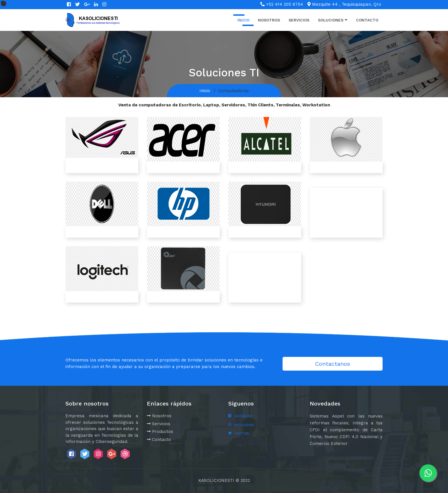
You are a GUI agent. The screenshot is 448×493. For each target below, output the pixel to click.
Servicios (299, 20)
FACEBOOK (243, 416)
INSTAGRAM (244, 425)
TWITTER (242, 434)
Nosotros (269, 20)
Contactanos (333, 364)
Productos (160, 432)
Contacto (367, 20)
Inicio (243, 20)
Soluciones (333, 20)
